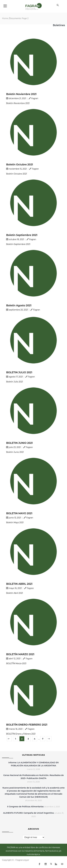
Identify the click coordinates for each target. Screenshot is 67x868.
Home (5, 18)
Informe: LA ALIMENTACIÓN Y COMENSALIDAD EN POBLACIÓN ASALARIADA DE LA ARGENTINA (33, 764)
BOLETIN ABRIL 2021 (19, 584)
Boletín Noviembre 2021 (21, 94)
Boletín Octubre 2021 (20, 165)
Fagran (33, 98)
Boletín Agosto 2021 (19, 305)
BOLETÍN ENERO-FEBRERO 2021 (27, 725)
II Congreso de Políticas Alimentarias (25, 807)
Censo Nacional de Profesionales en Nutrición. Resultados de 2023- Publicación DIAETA (33, 777)
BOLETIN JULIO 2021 (19, 372)
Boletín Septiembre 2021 (22, 235)
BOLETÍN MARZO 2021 (20, 654)
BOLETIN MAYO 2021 (19, 513)
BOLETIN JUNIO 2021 (19, 443)
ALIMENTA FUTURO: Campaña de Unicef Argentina (28, 813)
